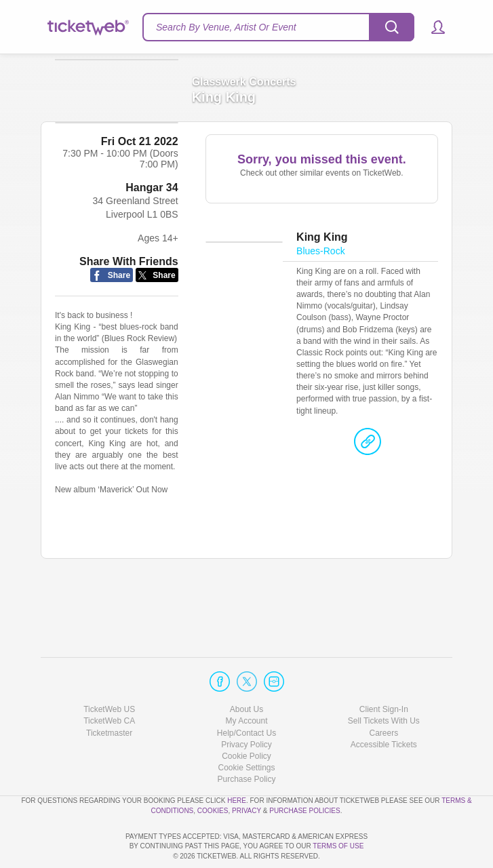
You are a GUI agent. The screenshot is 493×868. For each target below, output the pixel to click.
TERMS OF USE (338, 847)
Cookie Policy (246, 717)
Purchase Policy (246, 741)
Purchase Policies (304, 772)
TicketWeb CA (109, 682)
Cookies (213, 772)
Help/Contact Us (246, 694)
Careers (383, 694)
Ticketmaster (109, 694)
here (237, 762)
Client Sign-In (384, 671)
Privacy (246, 772)
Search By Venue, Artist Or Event (226, 27)
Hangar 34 (152, 246)
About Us (246, 671)
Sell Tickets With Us (384, 682)
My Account (246, 682)
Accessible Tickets (384, 706)
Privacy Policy (246, 706)
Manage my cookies (246, 729)
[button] (432, 27)
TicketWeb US (109, 671)
